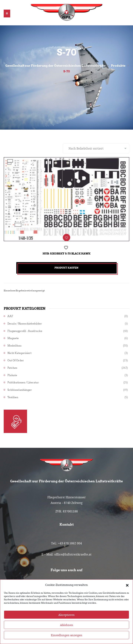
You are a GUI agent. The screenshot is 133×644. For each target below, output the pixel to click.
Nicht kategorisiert (19, 353)
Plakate (12, 375)
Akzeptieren (66, 623)
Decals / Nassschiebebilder (25, 324)
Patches (12, 368)
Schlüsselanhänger (20, 390)
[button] (127, 593)
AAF (10, 316)
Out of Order (16, 361)
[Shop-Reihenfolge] (96, 148)
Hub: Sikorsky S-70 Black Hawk (66, 254)
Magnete (13, 338)
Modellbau (14, 346)
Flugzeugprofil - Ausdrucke (25, 331)
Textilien (13, 397)
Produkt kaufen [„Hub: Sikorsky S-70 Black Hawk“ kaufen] (66, 268)
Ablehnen (67, 633)
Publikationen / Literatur (23, 383)
